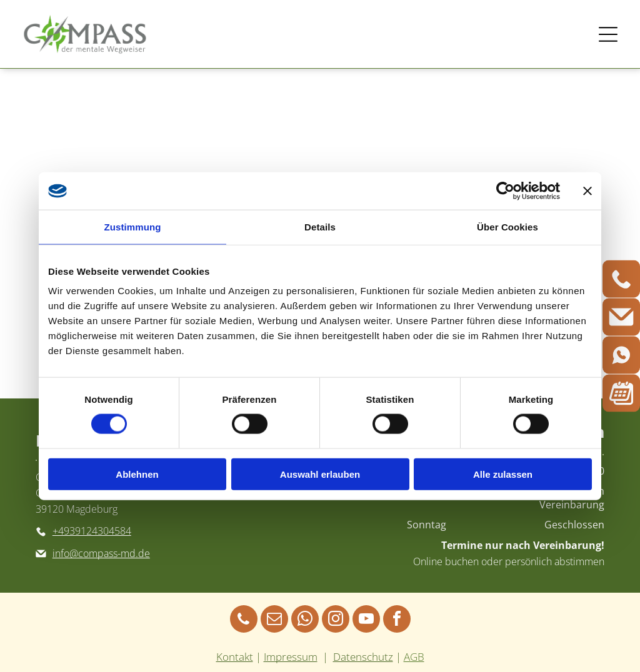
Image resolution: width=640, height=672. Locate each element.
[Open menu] (608, 34)
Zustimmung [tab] (133, 227)
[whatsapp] (305, 620)
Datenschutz (363, 657)
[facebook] (397, 620)
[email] (274, 620)
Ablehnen (137, 474)
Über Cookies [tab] (507, 227)
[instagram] (336, 620)
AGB (414, 657)
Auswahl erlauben (320, 474)
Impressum (291, 657)
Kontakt (235, 657)
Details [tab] (320, 227)
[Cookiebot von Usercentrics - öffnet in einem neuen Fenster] (505, 191)
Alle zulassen (503, 474)
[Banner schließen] (587, 191)
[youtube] (366, 620)
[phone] (244, 620)
